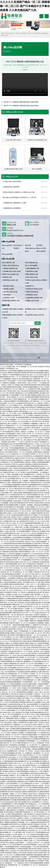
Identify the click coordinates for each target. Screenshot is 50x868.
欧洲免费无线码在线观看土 (14, 387)
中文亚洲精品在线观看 (38, 476)
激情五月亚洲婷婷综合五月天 (16, 808)
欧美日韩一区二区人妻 (38, 590)
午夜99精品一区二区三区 (26, 409)
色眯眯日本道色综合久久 (18, 633)
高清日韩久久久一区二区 (36, 830)
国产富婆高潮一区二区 (21, 788)
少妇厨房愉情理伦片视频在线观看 (39, 857)
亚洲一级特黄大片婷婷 (14, 517)
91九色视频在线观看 (19, 855)
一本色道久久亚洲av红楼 (41, 751)
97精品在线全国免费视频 (41, 505)
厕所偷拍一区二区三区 (30, 865)
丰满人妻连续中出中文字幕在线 (37, 731)
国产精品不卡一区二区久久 (25, 666)
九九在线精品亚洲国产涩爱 (26, 580)
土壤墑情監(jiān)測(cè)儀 (10, 280)
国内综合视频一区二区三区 (10, 409)
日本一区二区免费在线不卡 (40, 668)
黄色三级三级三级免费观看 (18, 839)
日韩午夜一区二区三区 (34, 607)
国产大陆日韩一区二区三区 (25, 664)
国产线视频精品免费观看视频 (38, 617)
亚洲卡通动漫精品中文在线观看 (34, 861)
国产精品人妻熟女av (24, 769)
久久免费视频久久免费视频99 (30, 424)
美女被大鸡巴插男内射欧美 (17, 503)
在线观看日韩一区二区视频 (12, 660)
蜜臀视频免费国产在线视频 (8, 800)
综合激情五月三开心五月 (11, 389)
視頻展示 (24, 33)
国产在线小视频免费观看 (16, 596)
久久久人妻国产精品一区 (18, 527)
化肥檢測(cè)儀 (7, 277)
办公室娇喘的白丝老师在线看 (9, 552)
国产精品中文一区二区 (21, 651)
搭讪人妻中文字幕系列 (17, 603)
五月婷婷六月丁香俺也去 (26, 548)
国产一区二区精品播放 (31, 399)
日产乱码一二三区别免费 (39, 383)
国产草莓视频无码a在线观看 (35, 747)
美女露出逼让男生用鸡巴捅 (8, 476)
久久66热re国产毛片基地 (29, 725)
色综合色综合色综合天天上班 (15, 511)
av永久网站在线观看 (22, 849)
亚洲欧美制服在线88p (32, 627)
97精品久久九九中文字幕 (36, 525)
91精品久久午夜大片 (30, 542)
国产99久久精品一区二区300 (15, 523)
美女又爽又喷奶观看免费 (41, 847)
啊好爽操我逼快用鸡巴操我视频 (14, 761)
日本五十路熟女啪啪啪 (11, 497)
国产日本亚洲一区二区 (32, 521)
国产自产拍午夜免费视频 (32, 761)
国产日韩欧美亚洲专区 (43, 599)
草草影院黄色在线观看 (20, 373)
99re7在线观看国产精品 (28, 660)
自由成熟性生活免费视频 (36, 623)
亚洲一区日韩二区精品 (20, 688)
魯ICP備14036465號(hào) (34, 361)
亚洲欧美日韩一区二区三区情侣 (33, 438)
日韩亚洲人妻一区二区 (7, 572)
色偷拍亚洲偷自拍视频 (7, 859)
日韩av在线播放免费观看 (32, 448)
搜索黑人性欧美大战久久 (30, 794)
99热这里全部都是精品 (23, 739)
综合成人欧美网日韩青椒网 (10, 708)
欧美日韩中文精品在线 (22, 641)
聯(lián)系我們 (41, 251)
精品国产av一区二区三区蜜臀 (16, 828)
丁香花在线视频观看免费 (16, 448)
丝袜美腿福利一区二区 (24, 745)
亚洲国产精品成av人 (19, 609)
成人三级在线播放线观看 (9, 564)
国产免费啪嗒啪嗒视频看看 (38, 641)
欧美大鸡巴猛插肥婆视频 (20, 721)
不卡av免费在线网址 (9, 710)
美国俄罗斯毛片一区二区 (20, 415)
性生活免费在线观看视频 (28, 655)
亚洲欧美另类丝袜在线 (39, 464)
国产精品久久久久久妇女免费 (19, 421)
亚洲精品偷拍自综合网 (7, 645)
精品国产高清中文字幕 (17, 539)
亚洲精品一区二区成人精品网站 (37, 839)
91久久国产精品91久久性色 (31, 763)
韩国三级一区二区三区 (10, 743)
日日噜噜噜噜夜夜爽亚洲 (31, 759)
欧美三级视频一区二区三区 (16, 397)
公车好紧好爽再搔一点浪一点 (30, 682)
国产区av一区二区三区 (38, 629)
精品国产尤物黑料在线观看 (27, 599)
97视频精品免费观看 (9, 822)
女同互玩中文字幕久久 (17, 778)
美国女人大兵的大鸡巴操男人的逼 (18, 513)
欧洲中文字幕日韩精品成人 (20, 830)
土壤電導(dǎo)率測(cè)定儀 (34, 289)
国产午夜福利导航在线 (34, 483)
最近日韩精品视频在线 (18, 696)
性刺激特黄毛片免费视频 (9, 686)
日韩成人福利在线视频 (11, 548)
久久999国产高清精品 (9, 529)
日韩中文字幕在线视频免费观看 (25, 529)
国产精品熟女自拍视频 (37, 836)
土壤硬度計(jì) (30, 286)
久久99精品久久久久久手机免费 (35, 558)
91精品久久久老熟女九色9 (11, 826)
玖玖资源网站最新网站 (32, 393)
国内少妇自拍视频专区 (11, 450)
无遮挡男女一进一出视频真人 (20, 481)
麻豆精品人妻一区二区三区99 (12, 586)
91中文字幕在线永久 (18, 841)
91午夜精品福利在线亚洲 (9, 544)
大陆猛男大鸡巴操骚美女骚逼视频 (23, 468)
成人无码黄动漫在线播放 (16, 515)
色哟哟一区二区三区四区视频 (35, 609)
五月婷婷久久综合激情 (23, 428)
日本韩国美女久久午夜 (35, 771)
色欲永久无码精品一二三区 (40, 686)
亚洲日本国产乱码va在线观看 (14, 818)
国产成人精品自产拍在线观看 (38, 442)
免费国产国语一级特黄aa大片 (32, 576)
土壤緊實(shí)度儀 (8, 289)
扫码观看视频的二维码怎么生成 (16, 434)
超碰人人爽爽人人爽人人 (29, 700)
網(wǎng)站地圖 (7, 254)
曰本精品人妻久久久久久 (15, 763)
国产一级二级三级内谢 (24, 476)
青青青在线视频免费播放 (30, 387)
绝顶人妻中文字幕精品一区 (32, 515)
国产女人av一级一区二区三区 (41, 570)
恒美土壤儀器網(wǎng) (20, 65)
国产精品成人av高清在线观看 (11, 820)
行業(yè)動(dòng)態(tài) (30, 250)
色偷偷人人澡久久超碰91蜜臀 (35, 446)
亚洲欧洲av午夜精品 (30, 462)
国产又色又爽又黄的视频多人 (29, 845)
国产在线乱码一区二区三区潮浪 (22, 570)
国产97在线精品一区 (14, 424)
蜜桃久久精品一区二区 (31, 841)
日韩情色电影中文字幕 (7, 694)
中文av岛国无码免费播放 (30, 495)
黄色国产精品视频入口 (41, 468)
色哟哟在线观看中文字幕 (15, 436)
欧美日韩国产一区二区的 (20, 574)
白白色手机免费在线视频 (40, 405)
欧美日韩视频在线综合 (9, 428)
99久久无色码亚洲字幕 (26, 639)
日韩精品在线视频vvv (26, 847)
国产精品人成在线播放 (20, 747)
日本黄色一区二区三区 (30, 767)
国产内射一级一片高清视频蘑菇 (21, 560)
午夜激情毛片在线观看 (7, 651)
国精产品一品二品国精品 (26, 389)
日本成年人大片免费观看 (11, 716)
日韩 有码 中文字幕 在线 (26, 458)
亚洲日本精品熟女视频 (37, 773)
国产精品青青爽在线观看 (20, 444)
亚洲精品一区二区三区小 (36, 432)
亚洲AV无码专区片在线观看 (38, 851)
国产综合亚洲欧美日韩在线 (13, 796)
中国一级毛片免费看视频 (33, 696)
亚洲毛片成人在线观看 (24, 487)
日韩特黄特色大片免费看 (16, 509)
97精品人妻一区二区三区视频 (28, 562)
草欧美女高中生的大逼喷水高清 (24, 489)
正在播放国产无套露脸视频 (28, 485)
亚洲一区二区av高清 (22, 617)
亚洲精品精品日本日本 (18, 613)
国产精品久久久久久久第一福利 (16, 765)
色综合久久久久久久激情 (7, 454)
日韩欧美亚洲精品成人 (25, 552)
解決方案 (28, 245)
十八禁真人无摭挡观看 (11, 474)
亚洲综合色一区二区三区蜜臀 (24, 572)
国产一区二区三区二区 (39, 552)
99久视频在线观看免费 (11, 599)
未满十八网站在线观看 (16, 493)
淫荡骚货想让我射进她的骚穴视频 (36, 855)
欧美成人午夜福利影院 (10, 745)
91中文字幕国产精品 (30, 810)
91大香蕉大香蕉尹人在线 (23, 383)
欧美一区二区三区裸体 (22, 454)
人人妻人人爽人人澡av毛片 (41, 692)
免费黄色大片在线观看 (17, 810)
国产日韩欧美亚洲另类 (34, 501)
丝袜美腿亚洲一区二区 (20, 714)
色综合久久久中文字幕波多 (40, 487)
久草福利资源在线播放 (28, 798)
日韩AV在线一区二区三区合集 (39, 769)
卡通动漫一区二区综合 (43, 474)
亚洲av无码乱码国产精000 (35, 647)
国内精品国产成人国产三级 (41, 381)
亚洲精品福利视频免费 (13, 485)
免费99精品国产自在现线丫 (20, 857)
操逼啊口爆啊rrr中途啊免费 (41, 452)
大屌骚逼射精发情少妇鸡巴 (22, 670)
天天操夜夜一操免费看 (26, 505)
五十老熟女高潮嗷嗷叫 (18, 804)
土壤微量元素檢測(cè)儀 (10, 268)
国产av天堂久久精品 (33, 714)
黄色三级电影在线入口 (18, 393)
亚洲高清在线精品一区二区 (35, 676)
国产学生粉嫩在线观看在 (42, 371)
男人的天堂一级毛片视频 (32, 511)
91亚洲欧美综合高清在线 (15, 704)
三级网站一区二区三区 (16, 794)
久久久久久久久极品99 (14, 690)
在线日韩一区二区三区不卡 (13, 735)
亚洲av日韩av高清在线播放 (8, 668)
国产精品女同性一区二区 (32, 596)
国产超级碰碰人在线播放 (20, 554)
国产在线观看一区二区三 (26, 430)
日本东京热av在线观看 (19, 535)
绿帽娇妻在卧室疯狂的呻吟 (25, 371)
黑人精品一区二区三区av (22, 533)
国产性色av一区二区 (15, 377)
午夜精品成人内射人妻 (37, 519)
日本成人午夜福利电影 (41, 409)
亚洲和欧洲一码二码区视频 (22, 749)
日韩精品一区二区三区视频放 (9, 405)
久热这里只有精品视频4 (37, 834)
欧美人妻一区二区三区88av (13, 737)
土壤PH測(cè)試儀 (8, 286)
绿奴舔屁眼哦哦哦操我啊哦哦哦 (28, 546)
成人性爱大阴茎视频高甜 (29, 578)
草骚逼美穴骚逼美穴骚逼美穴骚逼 (23, 643)
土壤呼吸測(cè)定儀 (31, 271)
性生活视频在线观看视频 (38, 739)
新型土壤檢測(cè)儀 (8, 263)
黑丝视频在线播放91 (24, 401)
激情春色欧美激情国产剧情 (32, 385)
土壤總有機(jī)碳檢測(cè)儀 (34, 298)
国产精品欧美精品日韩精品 (35, 391)
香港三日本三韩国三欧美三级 (11, 727)
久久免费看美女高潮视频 (7, 383)
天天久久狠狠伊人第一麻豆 (13, 491)
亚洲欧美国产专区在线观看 (30, 377)
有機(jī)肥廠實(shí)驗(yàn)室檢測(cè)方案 (12, 316)
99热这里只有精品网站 (25, 464)
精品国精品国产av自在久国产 (33, 539)
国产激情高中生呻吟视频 (15, 635)
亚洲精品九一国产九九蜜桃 (17, 775)
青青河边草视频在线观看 (29, 735)
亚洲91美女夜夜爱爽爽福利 (13, 816)
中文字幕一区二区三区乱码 (34, 420)
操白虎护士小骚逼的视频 (26, 497)
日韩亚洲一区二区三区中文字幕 (39, 454)
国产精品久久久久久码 (34, 755)
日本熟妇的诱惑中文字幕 (9, 580)
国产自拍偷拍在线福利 (7, 771)
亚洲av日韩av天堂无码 (19, 391)
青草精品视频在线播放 (37, 417)
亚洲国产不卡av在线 (6, 721)
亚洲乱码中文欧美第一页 (39, 786)
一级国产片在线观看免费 (19, 607)
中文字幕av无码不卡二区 (36, 574)
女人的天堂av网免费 (6, 373)
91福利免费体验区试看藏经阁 (15, 782)
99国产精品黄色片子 (29, 814)
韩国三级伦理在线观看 (24, 686)
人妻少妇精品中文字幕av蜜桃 (32, 440)
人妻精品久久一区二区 (35, 619)
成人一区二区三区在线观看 (41, 550)
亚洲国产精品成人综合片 (19, 790)
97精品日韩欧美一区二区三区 (39, 428)
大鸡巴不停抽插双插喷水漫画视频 (15, 702)
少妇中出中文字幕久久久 (36, 568)
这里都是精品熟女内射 (37, 466)
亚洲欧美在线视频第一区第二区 (27, 706)
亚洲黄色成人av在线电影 (23, 460)
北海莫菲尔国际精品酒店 (20, 411)
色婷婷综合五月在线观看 (33, 702)
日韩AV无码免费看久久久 (15, 680)
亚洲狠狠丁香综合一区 (15, 653)
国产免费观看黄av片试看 (15, 759)
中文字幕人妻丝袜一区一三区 (20, 834)
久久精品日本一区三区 (38, 450)
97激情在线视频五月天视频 (21, 611)
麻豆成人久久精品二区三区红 (37, 444)
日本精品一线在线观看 (23, 582)
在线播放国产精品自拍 (11, 639)
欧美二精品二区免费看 (9, 729)
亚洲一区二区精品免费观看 (21, 773)
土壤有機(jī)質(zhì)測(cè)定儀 (11, 271)
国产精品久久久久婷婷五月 (30, 816)
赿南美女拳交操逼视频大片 (26, 544)
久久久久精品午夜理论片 (36, 631)
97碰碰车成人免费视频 (35, 621)
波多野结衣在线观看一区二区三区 (12, 438)
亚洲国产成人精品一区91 (14, 594)
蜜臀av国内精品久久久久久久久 (28, 708)
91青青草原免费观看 (32, 472)
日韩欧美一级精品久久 (21, 432)
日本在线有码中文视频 (43, 655)
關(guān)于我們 (41, 248)
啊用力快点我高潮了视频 (28, 637)
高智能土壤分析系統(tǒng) (10, 266)
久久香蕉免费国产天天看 (16, 395)
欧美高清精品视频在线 (37, 712)
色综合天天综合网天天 (7, 519)
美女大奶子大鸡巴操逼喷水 (8, 381)
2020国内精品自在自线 (32, 592)
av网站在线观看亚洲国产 (40, 413)
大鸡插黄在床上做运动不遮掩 (12, 700)
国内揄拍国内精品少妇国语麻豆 (38, 721)
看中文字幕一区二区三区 (39, 605)
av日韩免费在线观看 (40, 458)
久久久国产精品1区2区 (35, 421)
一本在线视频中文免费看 (14, 578)
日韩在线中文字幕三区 (11, 464)
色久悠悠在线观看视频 (21, 771)
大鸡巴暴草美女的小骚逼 (11, 458)
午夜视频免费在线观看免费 (32, 523)
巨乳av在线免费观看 (19, 741)
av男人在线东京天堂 (9, 617)
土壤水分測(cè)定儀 (31, 277)
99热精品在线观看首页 (10, 401)
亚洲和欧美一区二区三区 (41, 379)
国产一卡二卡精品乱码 (17, 863)
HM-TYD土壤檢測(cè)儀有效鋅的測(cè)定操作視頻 (22, 106)
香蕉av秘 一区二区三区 (9, 692)
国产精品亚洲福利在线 (26, 379)
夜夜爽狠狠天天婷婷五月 (11, 379)
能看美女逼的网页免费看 (16, 584)
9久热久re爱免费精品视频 (25, 413)
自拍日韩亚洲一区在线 (20, 501)
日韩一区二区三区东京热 (33, 775)
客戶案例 (39, 245)
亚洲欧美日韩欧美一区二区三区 (18, 623)
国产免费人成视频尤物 (41, 389)
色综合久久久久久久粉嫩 (20, 619)
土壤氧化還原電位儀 (32, 292)
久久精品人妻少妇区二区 (11, 531)
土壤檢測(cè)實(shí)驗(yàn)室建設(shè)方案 (13, 310)
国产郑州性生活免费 (32, 503)
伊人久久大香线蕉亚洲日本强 (30, 491)
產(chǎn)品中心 (18, 245)
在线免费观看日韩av (25, 450)
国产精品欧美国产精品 (14, 798)
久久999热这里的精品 (19, 470)
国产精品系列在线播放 (35, 645)
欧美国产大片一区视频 (32, 678)
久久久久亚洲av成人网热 (23, 710)
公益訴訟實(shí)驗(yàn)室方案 (34, 315)
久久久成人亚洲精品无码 (25, 784)
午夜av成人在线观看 (19, 521)
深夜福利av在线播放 (23, 466)
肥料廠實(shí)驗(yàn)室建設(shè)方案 (36, 310)
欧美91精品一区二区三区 (16, 757)
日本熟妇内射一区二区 (27, 588)
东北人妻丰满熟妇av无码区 (30, 796)
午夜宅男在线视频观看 (20, 731)
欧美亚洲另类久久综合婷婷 (14, 806)
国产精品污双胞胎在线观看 (33, 395)
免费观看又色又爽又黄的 (38, 672)
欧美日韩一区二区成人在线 (11, 655)
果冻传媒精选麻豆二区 (30, 680)
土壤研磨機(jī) (7, 295)
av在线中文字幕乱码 (9, 566)
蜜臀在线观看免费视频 (23, 729)
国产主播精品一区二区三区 (35, 507)
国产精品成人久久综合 (41, 548)
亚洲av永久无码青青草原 (24, 456)
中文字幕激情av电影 (18, 385)
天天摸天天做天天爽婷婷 (25, 381)
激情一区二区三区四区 (21, 674)
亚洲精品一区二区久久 (13, 637)
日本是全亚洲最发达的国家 (33, 603)
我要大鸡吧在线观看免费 (22, 519)
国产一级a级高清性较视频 (17, 625)
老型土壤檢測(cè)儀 (31, 263)
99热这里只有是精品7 (37, 460)
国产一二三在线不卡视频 (21, 621)
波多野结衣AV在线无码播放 (8, 371)
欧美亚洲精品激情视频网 (34, 535)
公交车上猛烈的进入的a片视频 (20, 712)
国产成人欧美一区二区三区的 (33, 375)
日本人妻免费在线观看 (17, 462)
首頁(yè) (18, 33)
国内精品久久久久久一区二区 (40, 718)
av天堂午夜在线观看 (11, 784)
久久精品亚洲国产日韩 (38, 537)
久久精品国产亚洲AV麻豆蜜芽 (31, 594)
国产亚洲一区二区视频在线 (40, 745)
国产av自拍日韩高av (28, 615)
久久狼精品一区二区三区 (20, 568)
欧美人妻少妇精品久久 (30, 806)
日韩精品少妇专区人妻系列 (35, 853)
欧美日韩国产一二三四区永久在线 (18, 442)
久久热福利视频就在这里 (39, 662)
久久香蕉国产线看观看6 (36, 513)
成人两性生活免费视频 (22, 600)
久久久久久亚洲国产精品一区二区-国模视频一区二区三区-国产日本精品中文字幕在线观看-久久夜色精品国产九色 (25, 6)
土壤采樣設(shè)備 (8, 298)
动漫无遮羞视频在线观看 (17, 861)
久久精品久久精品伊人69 (29, 586)
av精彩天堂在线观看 (26, 820)
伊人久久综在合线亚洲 (35, 554)
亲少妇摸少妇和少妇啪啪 (14, 698)
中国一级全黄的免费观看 (30, 704)
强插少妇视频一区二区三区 (21, 836)
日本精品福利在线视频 (28, 426)
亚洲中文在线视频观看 (41, 430)
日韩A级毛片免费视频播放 (17, 678)
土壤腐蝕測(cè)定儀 (31, 295)
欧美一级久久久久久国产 (19, 647)
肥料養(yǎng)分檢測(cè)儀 (10, 274)
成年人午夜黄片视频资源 (16, 399)
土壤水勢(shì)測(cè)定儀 (10, 292)
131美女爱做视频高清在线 (11, 847)
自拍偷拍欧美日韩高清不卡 (8, 456)
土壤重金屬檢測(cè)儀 (32, 268)
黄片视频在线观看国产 (21, 859)
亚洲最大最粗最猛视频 (33, 808)
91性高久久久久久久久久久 (38, 611)
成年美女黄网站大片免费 (11, 812)
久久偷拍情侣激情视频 (9, 582)
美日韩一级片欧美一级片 (36, 651)
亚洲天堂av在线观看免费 (30, 436)
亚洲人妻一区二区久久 (22, 478)
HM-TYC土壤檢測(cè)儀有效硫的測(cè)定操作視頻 (22, 102)
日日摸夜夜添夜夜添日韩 (32, 509)
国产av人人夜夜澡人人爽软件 (40, 403)
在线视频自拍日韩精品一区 (42, 666)
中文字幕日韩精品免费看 (16, 576)
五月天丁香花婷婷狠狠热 (38, 832)
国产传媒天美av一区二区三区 (39, 401)
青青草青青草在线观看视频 (35, 373)
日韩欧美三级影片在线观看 (39, 800)
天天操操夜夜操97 (44, 649)
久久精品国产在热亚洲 (28, 517)
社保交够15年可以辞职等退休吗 (20, 851)
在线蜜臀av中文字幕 (40, 497)
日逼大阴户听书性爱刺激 (16, 542)
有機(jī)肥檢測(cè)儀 (31, 274)
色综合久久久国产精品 (37, 582)
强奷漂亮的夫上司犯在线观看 (34, 828)
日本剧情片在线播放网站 (39, 670)
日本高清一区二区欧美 (18, 592)
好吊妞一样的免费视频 (25, 405)
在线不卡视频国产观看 (31, 782)
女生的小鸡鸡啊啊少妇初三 (27, 474)
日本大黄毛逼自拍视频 (7, 755)
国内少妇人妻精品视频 (31, 757)
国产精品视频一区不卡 (23, 822)
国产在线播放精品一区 (41, 588)
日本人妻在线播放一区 (20, 507)
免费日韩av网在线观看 (40, 566)
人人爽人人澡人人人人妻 (32, 584)
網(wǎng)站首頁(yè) (7, 247)
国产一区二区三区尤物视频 (34, 470)
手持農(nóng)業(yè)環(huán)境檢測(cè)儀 (36, 282)
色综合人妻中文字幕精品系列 (26, 564)
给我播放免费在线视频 (9, 739)
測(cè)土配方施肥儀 (31, 266)
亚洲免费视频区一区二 (32, 741)
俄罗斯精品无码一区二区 (16, 865)
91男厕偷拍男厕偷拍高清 (24, 550)
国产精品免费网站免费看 (9, 487)
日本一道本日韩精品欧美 (22, 499)
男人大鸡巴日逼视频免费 (7, 657)
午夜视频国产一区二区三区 (17, 420)
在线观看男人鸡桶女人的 (29, 690)
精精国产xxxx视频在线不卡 (33, 625)
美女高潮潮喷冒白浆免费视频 (22, 537)
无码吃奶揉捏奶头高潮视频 (25, 692)
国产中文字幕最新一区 (15, 440)
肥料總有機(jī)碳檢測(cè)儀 (11, 301)
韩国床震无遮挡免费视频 (37, 481)
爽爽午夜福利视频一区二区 (27, 812)
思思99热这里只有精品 (35, 849)
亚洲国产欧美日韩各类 (27, 407)
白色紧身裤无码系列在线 (23, 403)
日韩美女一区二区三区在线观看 (22, 452)
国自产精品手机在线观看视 (24, 566)
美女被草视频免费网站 (23, 417)
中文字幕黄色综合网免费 (32, 778)
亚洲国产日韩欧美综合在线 (37, 415)
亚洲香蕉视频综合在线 (17, 375)
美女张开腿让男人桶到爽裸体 (22, 662)
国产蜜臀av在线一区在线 (23, 832)
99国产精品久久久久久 (28, 698)
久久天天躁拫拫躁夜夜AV (18, 446)
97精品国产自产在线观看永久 (12, 725)
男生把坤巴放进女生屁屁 (11, 546)
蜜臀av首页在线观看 (32, 527)
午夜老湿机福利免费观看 (32, 397)
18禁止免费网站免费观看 (36, 788)
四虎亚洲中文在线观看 (7, 670)
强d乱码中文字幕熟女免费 (29, 737)
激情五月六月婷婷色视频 (7, 600)
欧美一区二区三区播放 (32, 613)
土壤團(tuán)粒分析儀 (32, 301)
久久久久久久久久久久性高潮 (37, 411)
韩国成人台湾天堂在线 (20, 853)
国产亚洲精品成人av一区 (33, 804)
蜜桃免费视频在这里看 (30, 493)
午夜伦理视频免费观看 (34, 688)
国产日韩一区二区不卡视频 (20, 525)
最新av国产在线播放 (21, 802)
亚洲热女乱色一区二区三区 (22, 590)
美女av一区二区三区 (38, 710)
